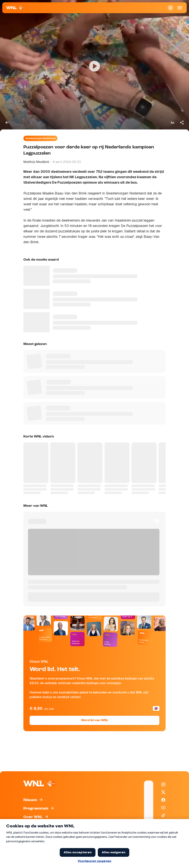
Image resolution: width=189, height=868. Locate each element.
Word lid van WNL (95, 720)
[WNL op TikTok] (163, 815)
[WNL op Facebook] (163, 800)
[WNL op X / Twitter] (163, 792)
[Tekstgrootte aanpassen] (172, 122)
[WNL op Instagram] (163, 784)
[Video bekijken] (94, 66)
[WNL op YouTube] (163, 808)
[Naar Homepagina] (15, 8)
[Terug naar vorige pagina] (7, 122)
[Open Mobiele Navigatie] (180, 8)
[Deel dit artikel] (182, 122)
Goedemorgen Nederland (40, 138)
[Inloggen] (170, 8)
